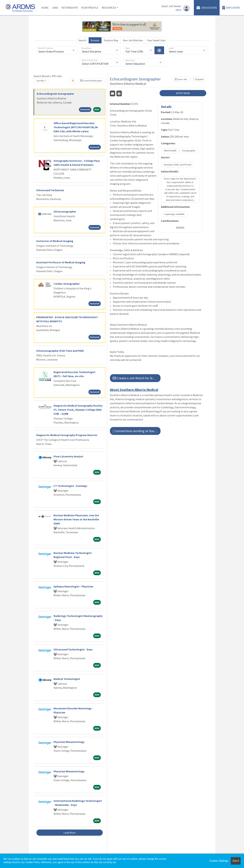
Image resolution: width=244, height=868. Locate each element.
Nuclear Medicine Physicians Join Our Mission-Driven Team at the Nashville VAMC (76, 519)
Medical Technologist (67, 679)
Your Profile (90, 8)
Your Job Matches (133, 40)
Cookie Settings (219, 861)
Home (45, 8)
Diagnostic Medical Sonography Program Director (67, 435)
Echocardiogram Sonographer (55, 94)
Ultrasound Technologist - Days (73, 649)
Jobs (55, 8)
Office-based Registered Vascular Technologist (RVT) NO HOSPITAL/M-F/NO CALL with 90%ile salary (76, 127)
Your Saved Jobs (156, 40)
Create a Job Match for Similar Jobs (137, 378)
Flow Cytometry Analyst (68, 456)
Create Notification (91, 81)
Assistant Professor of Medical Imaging (61, 262)
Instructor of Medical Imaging (55, 241)
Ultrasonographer (65, 211)
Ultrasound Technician (50, 190)
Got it (236, 861)
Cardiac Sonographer (67, 284)
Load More (70, 833)
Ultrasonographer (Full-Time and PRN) (60, 351)
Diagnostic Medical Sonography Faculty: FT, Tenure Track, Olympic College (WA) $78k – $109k (78, 410)
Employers (231, 8)
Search (82, 40)
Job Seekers (207, 8)
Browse (95, 40)
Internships (70, 8)
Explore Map (111, 40)
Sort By (40, 81)
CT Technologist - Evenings (70, 486)
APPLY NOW (183, 93)
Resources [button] (109, 8)
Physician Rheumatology (69, 742)
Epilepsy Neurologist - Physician (73, 586)
